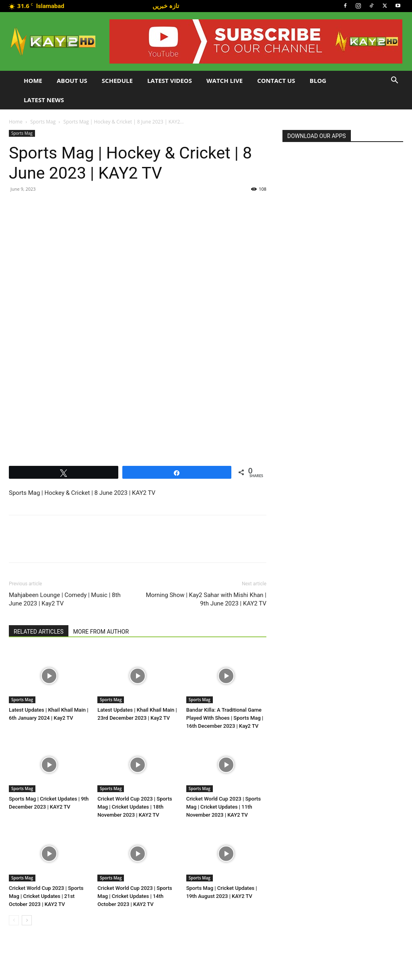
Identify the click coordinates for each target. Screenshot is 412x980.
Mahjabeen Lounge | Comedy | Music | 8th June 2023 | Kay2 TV (65, 599)
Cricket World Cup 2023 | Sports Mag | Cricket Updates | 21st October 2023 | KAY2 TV (46, 896)
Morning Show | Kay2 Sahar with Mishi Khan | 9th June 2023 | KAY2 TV (206, 599)
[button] (394, 81)
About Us (72, 80)
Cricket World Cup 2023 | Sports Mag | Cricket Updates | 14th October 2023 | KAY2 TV (135, 896)
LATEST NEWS (44, 100)
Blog (318, 80)
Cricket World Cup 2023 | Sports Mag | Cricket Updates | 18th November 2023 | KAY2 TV (135, 807)
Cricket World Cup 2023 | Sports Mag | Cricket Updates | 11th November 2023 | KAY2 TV (224, 807)
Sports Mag (43, 122)
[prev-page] (14, 920)
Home (33, 80)
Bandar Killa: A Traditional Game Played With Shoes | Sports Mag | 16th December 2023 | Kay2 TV (225, 718)
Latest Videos (170, 80)
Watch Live (225, 80)
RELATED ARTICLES (39, 632)
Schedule (117, 80)
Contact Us (276, 80)
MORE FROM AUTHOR (101, 632)
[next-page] (27, 920)
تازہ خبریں (166, 6)
